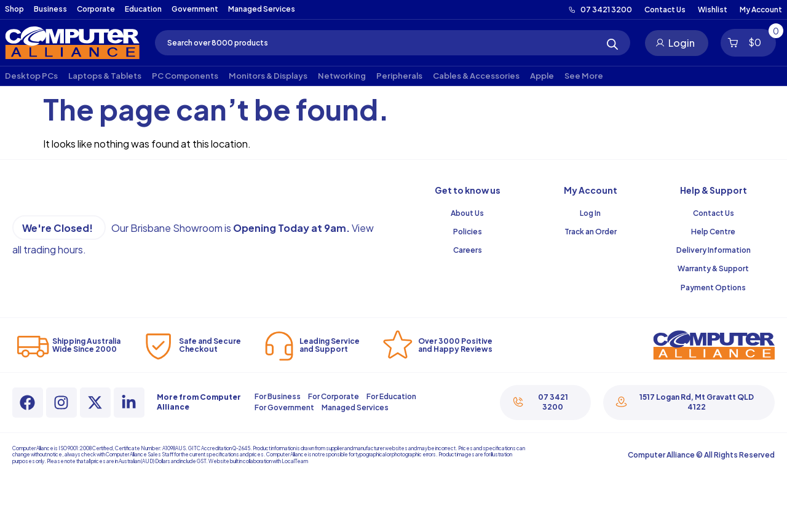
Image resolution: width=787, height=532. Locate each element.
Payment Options (713, 288)
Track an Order (591, 232)
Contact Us (714, 213)
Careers (468, 250)
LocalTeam (295, 461)
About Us (467, 213)
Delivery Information (714, 250)
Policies (468, 232)
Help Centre (713, 232)
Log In (590, 213)
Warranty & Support (713, 268)
